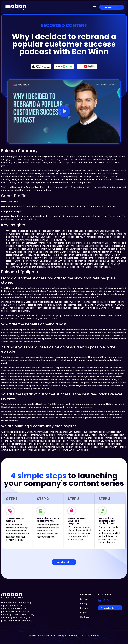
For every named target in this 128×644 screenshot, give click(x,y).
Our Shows (85, 617)
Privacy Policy (71, 636)
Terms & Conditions (89, 636)
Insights (84, 613)
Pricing (84, 604)
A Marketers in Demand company (16, 9)
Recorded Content (64, 25)
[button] (95, 7)
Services (84, 599)
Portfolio (84, 608)
